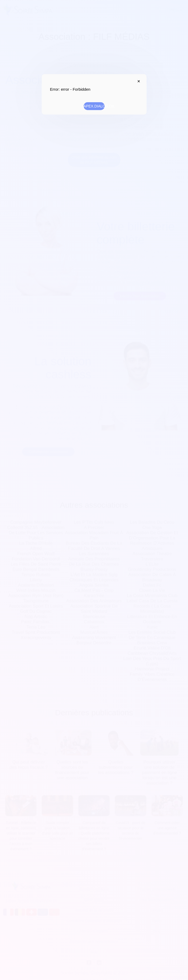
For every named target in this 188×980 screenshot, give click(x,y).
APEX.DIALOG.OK (94, 106)
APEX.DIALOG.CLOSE (138, 81)
